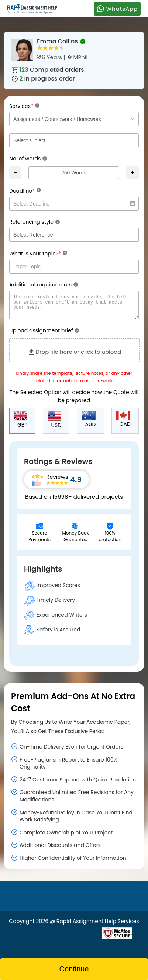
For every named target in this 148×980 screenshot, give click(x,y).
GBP (21, 424)
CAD (123, 424)
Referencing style (35, 222)
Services (24, 106)
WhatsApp (117, 9)
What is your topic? (38, 253)
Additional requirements (44, 285)
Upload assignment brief (44, 335)
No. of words (28, 159)
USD (54, 424)
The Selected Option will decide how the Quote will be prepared (74, 401)
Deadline (25, 191)
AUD (89, 424)
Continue (74, 969)
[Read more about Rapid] (58, 937)
